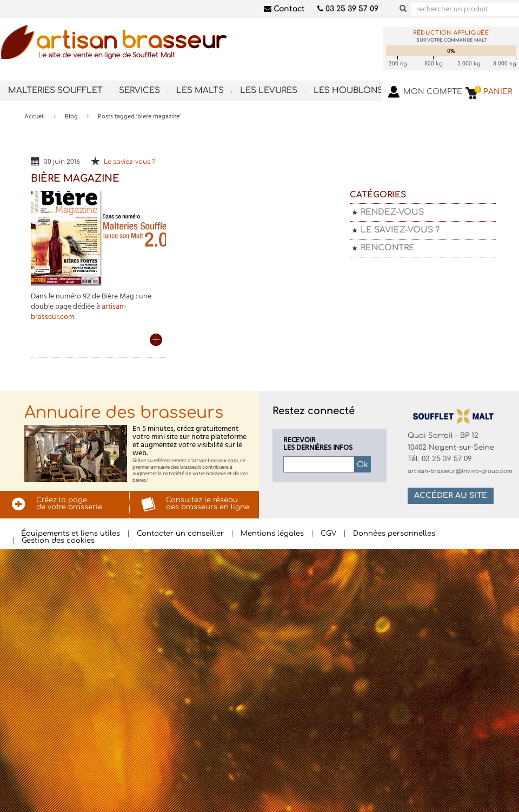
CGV (328, 534)
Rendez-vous (392, 212)
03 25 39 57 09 (348, 9)
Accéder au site (451, 495)
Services (139, 91)
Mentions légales (272, 534)
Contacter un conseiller (180, 534)
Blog (71, 117)
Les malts (200, 91)
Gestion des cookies (58, 541)
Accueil (35, 117)
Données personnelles (394, 534)
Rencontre (388, 248)
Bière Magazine (75, 178)
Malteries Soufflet (55, 91)
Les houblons (348, 91)
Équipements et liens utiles (71, 534)
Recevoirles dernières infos (318, 444)
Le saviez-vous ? (129, 162)
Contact (284, 9)
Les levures (269, 91)
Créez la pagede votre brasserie (69, 504)
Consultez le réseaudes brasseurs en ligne (208, 504)
